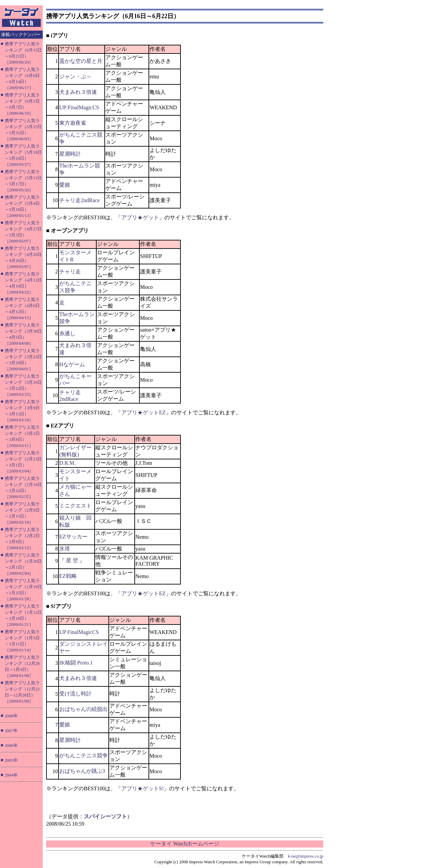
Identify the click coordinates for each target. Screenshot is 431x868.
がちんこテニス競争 (84, 756)
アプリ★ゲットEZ (143, 412)
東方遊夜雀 (73, 123)
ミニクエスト (75, 506)
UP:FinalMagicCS (79, 107)
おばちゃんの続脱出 (84, 709)
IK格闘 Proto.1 (76, 663)
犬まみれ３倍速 (78, 92)
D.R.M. (67, 463)
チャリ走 (70, 272)
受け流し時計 (75, 694)
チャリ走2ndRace (79, 200)
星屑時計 (70, 154)
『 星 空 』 (72, 560)
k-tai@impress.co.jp (306, 856)
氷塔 (65, 549)
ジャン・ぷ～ (75, 77)
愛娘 (65, 185)
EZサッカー (73, 537)
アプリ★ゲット (140, 217)
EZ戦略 (68, 576)
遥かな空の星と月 (81, 61)
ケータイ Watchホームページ (185, 844)
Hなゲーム (72, 364)
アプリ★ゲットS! (142, 788)
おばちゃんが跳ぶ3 (82, 771)
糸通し (67, 333)
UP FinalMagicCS (79, 632)
